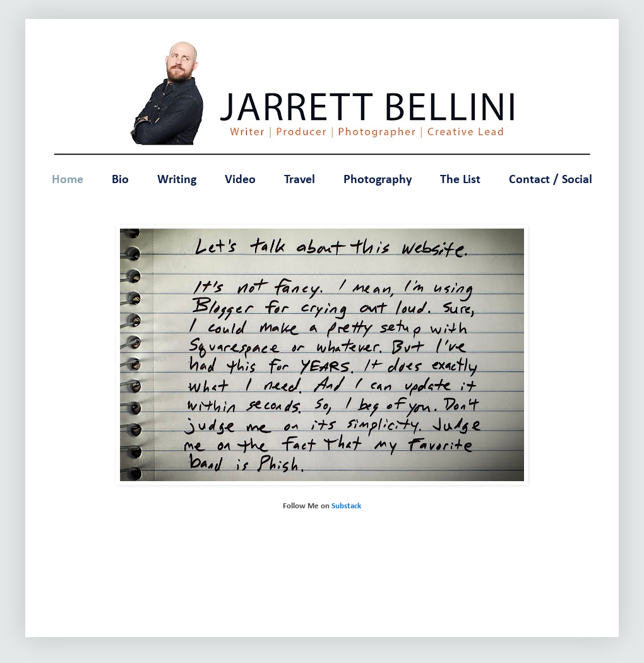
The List (460, 180)
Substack (346, 506)
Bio (120, 180)
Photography (378, 180)
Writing (177, 180)
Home (68, 180)
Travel (300, 180)
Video (240, 180)
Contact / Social (551, 180)
